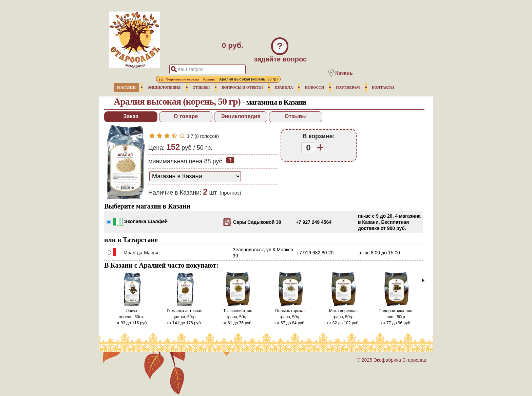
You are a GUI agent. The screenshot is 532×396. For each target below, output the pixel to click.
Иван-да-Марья (141, 253)
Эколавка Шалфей (146, 221)
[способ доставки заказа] (195, 176)
